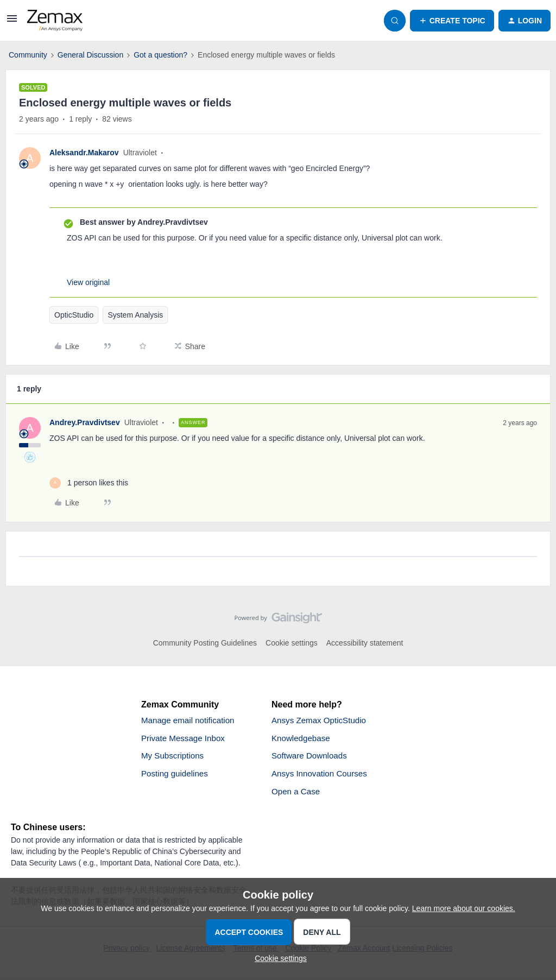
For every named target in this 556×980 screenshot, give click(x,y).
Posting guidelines (176, 776)
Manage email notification (190, 721)
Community (28, 55)
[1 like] (89, 483)
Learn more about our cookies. (464, 908)
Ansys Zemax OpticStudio (321, 721)
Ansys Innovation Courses (322, 776)
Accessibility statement (365, 643)
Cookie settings (292, 643)
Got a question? (160, 55)
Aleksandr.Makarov (84, 153)
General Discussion (90, 55)
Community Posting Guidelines (205, 643)
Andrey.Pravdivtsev (85, 422)
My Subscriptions (174, 758)
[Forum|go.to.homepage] (55, 21)
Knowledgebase (302, 739)
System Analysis (135, 315)
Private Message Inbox (185, 739)
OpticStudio (74, 315)
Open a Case (297, 795)
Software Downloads (311, 758)
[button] (12, 22)
